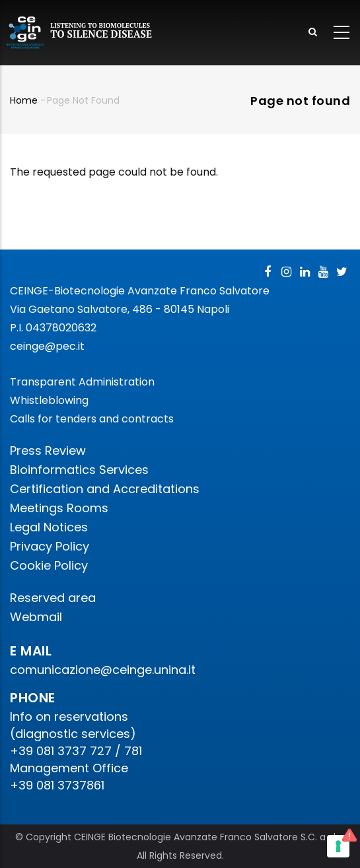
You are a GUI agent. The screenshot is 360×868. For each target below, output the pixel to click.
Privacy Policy (50, 546)
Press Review (48, 451)
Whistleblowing (49, 400)
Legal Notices (49, 527)
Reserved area (53, 598)
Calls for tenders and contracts (92, 419)
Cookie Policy (49, 565)
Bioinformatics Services (79, 470)
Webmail (36, 617)
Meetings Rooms (59, 508)
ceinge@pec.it (47, 346)
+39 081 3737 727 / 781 (76, 751)
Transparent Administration (82, 382)
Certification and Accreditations (105, 489)
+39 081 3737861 (57, 785)
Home (24, 100)
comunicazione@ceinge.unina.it (104, 670)
